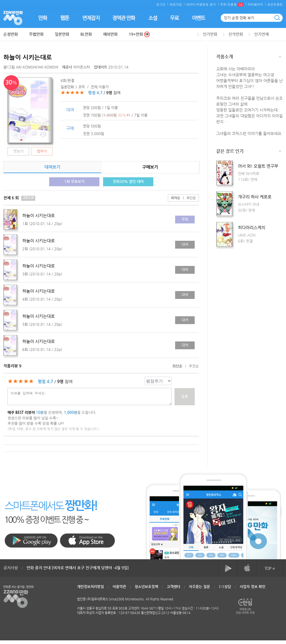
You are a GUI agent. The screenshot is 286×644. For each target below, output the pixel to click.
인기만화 (210, 34)
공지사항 (11, 568)
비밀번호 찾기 (206, 4)
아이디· (191, 4)
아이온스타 (77, 67)
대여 (185, 244)
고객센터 (173, 587)
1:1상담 (225, 587)
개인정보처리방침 (90, 587)
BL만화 (86, 34)
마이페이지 (255, 4)
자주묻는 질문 (199, 587)
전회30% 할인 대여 (128, 181)
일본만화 (62, 34)
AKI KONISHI (26, 67)
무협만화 (36, 34)
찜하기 (42, 151)
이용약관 (119, 587)
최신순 (188, 198)
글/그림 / (31, 67)
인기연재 (261, 34)
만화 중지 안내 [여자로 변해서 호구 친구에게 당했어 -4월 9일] (78, 568)
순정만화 (11, 34)
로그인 (161, 4)
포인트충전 (275, 4)
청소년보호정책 (146, 587)
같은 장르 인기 (249, 152)
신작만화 (236, 34)
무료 (185, 219)
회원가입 (176, 4)
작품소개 (249, 57)
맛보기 (18, 151)
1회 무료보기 (74, 181)
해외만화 (110, 34)
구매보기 (150, 167)
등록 (185, 396)
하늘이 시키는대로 (28, 57)
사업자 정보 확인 (252, 587)
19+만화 (139, 34)
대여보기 (52, 167)
